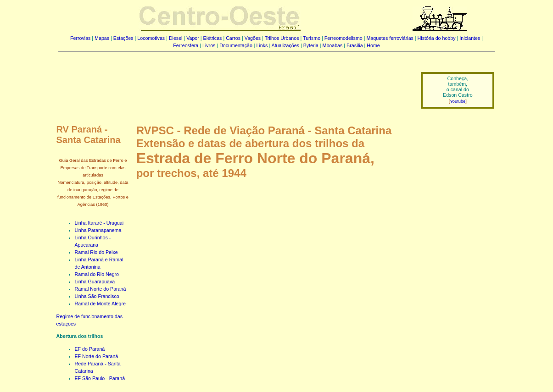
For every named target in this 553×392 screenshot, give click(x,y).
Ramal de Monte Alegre (100, 304)
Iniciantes (470, 38)
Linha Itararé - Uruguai (99, 223)
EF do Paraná (90, 349)
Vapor (193, 38)
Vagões (253, 38)
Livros (209, 45)
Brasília (355, 45)
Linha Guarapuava (95, 282)
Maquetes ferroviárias (390, 38)
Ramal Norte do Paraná (101, 289)
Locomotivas (151, 38)
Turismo (312, 38)
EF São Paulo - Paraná (100, 378)
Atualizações (285, 45)
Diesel (176, 38)
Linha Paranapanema (98, 230)
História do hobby (437, 38)
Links (262, 45)
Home (373, 45)
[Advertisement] (234, 84)
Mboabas (333, 45)
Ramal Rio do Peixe (96, 252)
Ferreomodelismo (344, 38)
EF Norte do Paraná (97, 356)
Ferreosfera (186, 45)
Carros (233, 38)
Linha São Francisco (97, 296)
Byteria (311, 45)
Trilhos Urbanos (282, 38)
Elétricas (213, 38)
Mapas (102, 38)
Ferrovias (80, 38)
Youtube (458, 101)
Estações (123, 38)
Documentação (236, 45)
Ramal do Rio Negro (97, 274)
